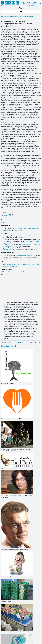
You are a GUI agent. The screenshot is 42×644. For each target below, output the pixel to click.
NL (21, 8)
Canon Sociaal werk (9, 346)
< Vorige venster (6, 342)
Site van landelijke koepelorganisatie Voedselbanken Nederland (21, 265)
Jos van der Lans (10, 216)
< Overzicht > (20, 342)
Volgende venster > (36, 342)
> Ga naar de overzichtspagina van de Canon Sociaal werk (17, 17)
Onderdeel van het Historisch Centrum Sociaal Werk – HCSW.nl (18, 6)
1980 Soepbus (5, 223)
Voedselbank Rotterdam (10, 266)
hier (4, 272)
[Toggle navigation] (21, 12)
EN (24, 8)
